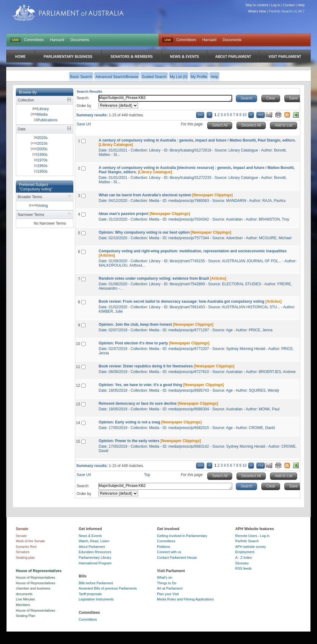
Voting (42, 206)
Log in (276, 5)
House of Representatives (36, 577)
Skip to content (257, 5)
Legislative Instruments (96, 599)
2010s (42, 143)
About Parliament (92, 547)
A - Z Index (243, 558)
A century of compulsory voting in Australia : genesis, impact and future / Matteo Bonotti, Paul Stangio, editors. (198, 140)
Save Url (84, 124)
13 (78, 404)
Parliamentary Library (95, 558)
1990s (42, 155)
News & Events (90, 536)
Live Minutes (25, 599)
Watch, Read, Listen (94, 541)
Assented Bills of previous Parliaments (108, 588)
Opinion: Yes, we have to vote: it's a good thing (141, 385)
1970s (42, 160)
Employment (245, 552)
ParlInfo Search (247, 541)
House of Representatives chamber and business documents (36, 588)
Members (23, 605)
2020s (42, 138)
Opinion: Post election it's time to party (133, 343)
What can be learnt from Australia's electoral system (145, 195)
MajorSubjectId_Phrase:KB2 (165, 98)
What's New (257, 11)
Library (43, 109)
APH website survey (250, 547)
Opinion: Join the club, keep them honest (135, 324)
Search (83, 98)
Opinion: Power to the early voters (129, 441)
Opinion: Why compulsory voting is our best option (144, 232)
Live (168, 40)
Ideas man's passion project (124, 214)
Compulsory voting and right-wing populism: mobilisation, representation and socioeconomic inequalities (193, 251)
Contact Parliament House (177, 558)
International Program (95, 563)
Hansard (57, 40)
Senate (21, 536)
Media (42, 114)
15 (78, 441)
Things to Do (167, 583)
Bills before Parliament (96, 583)
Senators (23, 552)
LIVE (15, 40)
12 (78, 385)
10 (244, 115)
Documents (80, 40)
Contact (289, 5)
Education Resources (95, 552)
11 (78, 367)
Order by (84, 106)
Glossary (242, 563)
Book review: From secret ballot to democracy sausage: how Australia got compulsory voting (182, 301)
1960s (42, 166)
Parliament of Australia (68, 13)
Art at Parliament (170, 588)
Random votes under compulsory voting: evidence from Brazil (154, 278)
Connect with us (169, 552)
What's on (165, 577)
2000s (42, 149)
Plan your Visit (168, 594)
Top (147, 475)
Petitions (163, 547)
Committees (34, 40)
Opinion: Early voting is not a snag (130, 422)
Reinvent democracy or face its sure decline (138, 404)
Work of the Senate (30, 541)
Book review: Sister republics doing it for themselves (146, 366)
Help (301, 5)
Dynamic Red (26, 547)
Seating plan (25, 558)
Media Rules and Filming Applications (185, 599)
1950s (42, 171)
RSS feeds (243, 568)
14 (78, 423)
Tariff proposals (90, 594)
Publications (47, 120)
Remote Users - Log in (252, 536)
